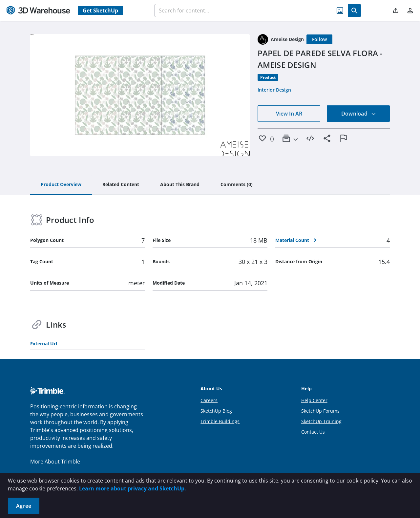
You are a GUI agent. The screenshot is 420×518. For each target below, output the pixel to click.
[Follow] (320, 39)
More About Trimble (55, 462)
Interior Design (274, 90)
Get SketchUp (100, 11)
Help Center (314, 400)
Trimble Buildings (220, 421)
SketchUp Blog (216, 411)
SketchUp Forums (320, 411)
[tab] (61, 185)
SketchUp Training (321, 421)
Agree (24, 506)
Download (359, 114)
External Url (44, 344)
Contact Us (313, 432)
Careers (209, 400)
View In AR (289, 114)
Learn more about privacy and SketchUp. (133, 488)
